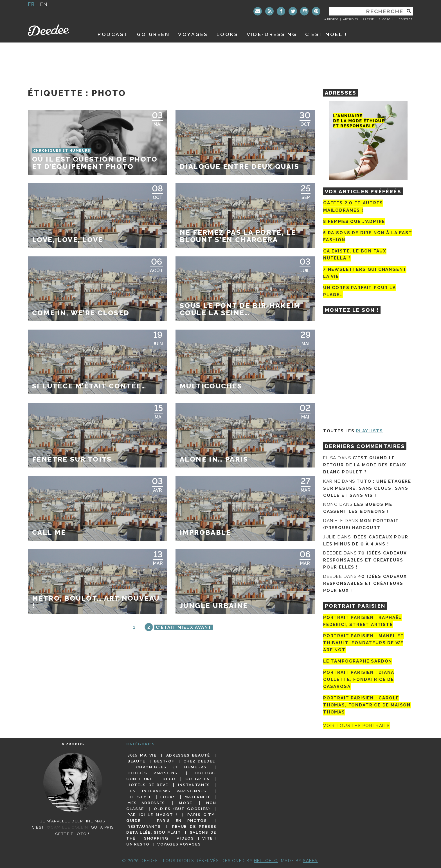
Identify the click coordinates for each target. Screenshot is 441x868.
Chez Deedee (199, 761)
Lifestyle (140, 797)
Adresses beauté (188, 755)
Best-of (164, 761)
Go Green (198, 779)
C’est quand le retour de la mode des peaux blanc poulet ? (365, 465)
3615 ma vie (142, 755)
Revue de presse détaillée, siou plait (171, 829)
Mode (186, 803)
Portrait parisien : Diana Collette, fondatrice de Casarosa (359, 679)
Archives (351, 19)
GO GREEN (153, 34)
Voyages (193, 34)
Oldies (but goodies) (182, 809)
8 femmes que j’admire (354, 222)
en (44, 4)
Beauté (136, 761)
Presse (368, 19)
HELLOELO (266, 861)
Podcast (113, 34)
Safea (310, 861)
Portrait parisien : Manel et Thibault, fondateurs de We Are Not (364, 643)
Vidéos (185, 838)
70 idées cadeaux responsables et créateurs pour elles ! (365, 560)
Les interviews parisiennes (167, 791)
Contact (406, 19)
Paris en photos (182, 820)
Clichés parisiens (152, 773)
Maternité (198, 797)
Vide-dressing (272, 34)
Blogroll (386, 19)
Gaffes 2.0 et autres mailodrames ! (353, 206)
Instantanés (194, 785)
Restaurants (144, 826)
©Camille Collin (67, 827)
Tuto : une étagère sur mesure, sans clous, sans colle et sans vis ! (367, 488)
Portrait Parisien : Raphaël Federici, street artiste (362, 621)
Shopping (156, 838)
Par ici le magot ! (152, 815)
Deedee (56, 30)
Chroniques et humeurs (171, 767)
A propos (331, 19)
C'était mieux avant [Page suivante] (184, 627)
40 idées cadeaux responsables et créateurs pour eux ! (365, 583)
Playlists (370, 431)
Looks (228, 34)
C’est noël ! (326, 34)
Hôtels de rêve (148, 785)
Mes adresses (146, 803)
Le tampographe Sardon (358, 661)
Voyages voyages (179, 844)
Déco (169, 779)
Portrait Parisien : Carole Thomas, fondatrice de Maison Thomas (367, 705)
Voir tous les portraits (356, 726)
